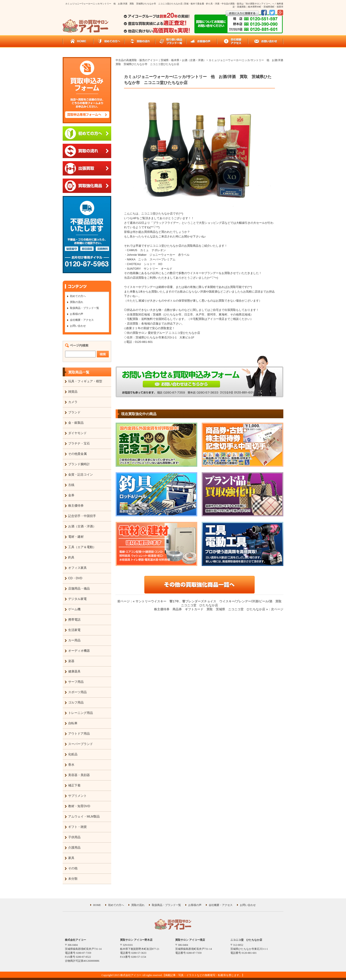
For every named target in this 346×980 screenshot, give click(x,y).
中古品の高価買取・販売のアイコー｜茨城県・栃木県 (147, 60)
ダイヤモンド (77, 433)
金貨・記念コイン (81, 474)
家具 (71, 858)
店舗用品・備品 (79, 588)
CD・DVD (75, 578)
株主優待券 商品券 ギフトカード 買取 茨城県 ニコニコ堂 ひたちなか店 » (211, 609)
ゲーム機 (74, 609)
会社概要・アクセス (82, 320)
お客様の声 (77, 314)
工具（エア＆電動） (82, 547)
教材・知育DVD (79, 806)
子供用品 (74, 837)
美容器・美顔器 (79, 775)
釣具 (71, 557)
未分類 (73, 879)
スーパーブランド (81, 744)
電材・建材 (76, 537)
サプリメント (77, 796)
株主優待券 (76, 506)
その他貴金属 (77, 454)
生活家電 (74, 630)
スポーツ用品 (77, 692)
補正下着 (74, 785)
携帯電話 (74, 620)
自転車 (73, 723)
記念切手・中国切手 (82, 516)
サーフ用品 (76, 682)
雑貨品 (73, 392)
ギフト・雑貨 (77, 827)
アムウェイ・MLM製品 (84, 816)
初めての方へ (78, 296)
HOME (97, 905)
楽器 (71, 661)
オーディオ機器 (79, 651)
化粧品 (73, 754)
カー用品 (74, 640)
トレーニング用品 (81, 713)
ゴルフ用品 (76, 702)
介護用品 (74, 847)
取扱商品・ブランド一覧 (85, 308)
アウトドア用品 (79, 734)
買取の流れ (77, 302)
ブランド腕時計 (79, 464)
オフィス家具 (77, 568)
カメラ (73, 402)
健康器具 (74, 671)
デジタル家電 (77, 599)
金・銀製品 (76, 423)
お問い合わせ (78, 326)
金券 (71, 495)
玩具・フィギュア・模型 (85, 381)
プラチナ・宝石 (79, 443)
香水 (71, 765)
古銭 (71, 485)
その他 (73, 868)
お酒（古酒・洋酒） (82, 526)
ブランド (74, 412)
